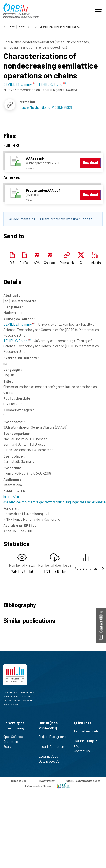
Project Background (52, 739)
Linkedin (95, 263)
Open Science (15, 737)
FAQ (79, 746)
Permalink (67, 263)
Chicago (50, 263)
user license (83, 219)
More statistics (86, 568)
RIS (12, 263)
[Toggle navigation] (99, 11)
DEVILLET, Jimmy (19, 324)
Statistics (12, 742)
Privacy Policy (46, 781)
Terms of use (18, 781)
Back (12, 26)
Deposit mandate (87, 733)
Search (10, 746)
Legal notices (50, 756)
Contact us (84, 751)
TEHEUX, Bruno (17, 341)
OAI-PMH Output (87, 741)
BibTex (24, 263)
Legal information (51, 749)
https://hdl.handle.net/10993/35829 (46, 107)
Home (22, 26)
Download (90, 162)
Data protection (52, 761)
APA (37, 263)
